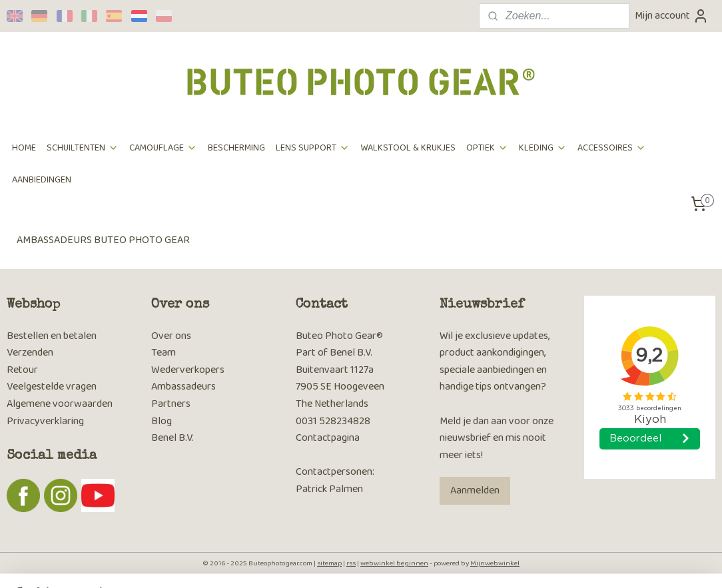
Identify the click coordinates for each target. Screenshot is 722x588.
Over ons (171, 336)
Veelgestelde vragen (52, 387)
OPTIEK (487, 148)
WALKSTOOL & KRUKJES (408, 148)
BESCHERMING (236, 148)
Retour (22, 370)
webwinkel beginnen (394, 563)
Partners (171, 404)
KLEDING (543, 148)
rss (351, 563)
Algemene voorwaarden (60, 404)
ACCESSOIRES (612, 148)
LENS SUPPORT (313, 148)
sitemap (329, 563)
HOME (24, 148)
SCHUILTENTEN (83, 148)
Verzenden (30, 353)
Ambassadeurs (183, 387)
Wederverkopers (188, 370)
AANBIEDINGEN (42, 180)
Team (164, 353)
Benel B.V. (173, 438)
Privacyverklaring (45, 421)
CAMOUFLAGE (163, 148)
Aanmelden (475, 490)
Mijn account (672, 16)
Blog (162, 421)
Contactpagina (328, 438)
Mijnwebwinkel (495, 563)
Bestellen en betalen (52, 336)
